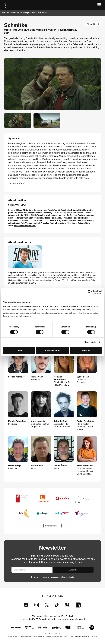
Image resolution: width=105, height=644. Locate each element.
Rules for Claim (69, 636)
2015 (33, 30)
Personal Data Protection (54, 636)
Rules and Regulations (82, 636)
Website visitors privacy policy (30, 636)
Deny (19, 350)
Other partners (51, 526)
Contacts (94, 636)
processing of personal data (63, 577)
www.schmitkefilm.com (25, 226)
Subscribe (73, 570)
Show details (90, 342)
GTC (43, 636)
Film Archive (92, 24)
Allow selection (52, 350)
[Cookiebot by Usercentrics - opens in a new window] (90, 292)
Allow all (86, 350)
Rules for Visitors (14, 636)
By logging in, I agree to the (52, 577)
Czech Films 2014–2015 (17, 30)
